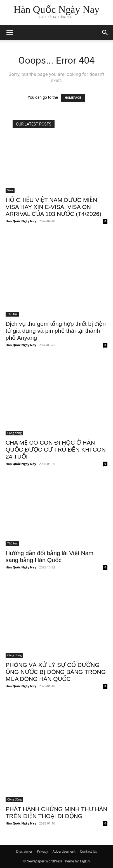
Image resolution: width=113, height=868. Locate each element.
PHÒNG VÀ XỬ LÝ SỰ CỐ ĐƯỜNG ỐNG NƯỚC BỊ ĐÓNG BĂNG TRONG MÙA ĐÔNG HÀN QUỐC (56, 672)
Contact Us (89, 851)
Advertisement (64, 851)
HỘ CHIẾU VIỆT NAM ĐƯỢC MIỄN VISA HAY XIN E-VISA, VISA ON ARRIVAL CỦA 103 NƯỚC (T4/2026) (53, 207)
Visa (10, 190)
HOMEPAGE (73, 98)
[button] (105, 33)
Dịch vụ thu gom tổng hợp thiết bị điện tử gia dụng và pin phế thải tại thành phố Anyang (56, 331)
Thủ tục (12, 314)
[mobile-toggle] (10, 33)
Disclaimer (24, 851)
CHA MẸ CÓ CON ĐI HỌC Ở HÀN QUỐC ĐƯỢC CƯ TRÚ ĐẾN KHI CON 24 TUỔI (56, 449)
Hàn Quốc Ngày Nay (21, 221)
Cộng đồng (14, 433)
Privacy (43, 851)
